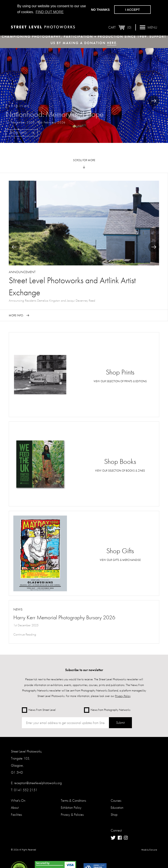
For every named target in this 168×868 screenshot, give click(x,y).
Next (154, 101)
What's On (18, 800)
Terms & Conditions (73, 800)
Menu (148, 27)
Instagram (126, 838)
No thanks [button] (100, 10)
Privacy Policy (123, 696)
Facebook (120, 838)
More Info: (19, 133)
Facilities (16, 815)
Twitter (113, 838)
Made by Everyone (149, 850)
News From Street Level (39, 710)
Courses (116, 800)
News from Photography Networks (107, 710)
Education (117, 808)
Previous (14, 247)
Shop (114, 815)
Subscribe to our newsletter (84, 670)
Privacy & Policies (72, 815)
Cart (120, 27)
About (15, 808)
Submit (120, 723)
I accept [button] (132, 10)
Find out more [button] (50, 12)
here (112, 43)
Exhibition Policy (71, 808)
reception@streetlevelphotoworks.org (38, 783)
